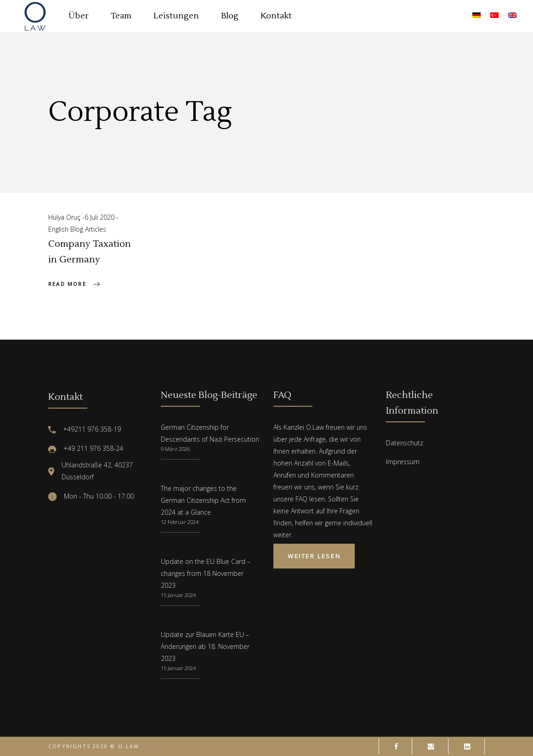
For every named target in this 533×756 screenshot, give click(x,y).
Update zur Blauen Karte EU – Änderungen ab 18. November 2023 (205, 646)
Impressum (403, 462)
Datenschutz (405, 443)
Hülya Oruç (65, 217)
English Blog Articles (77, 229)
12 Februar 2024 (180, 522)
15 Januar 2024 (178, 595)
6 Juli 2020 (100, 217)
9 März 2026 (175, 449)
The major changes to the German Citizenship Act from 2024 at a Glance (203, 500)
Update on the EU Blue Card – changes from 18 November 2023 (206, 573)
